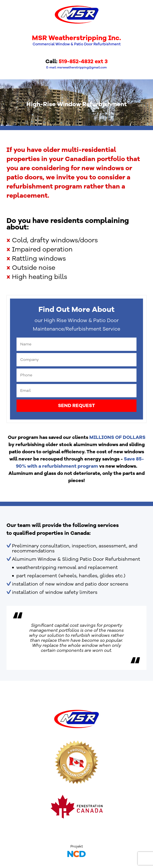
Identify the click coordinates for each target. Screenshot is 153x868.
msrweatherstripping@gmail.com (82, 67)
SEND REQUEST (76, 406)
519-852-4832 (76, 61)
